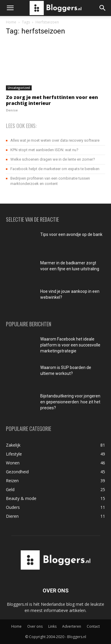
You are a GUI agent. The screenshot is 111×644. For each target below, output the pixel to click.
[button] (10, 8)
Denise (12, 110)
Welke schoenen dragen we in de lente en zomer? (53, 159)
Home (11, 22)
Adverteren (72, 626)
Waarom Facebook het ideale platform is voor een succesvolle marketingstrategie (70, 345)
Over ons (35, 626)
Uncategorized (19, 88)
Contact (93, 626)
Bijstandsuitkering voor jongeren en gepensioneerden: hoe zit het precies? (70, 402)
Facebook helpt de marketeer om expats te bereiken (55, 169)
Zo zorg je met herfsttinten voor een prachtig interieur (52, 100)
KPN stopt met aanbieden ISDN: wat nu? (44, 150)
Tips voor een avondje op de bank (71, 234)
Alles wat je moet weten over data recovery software (55, 140)
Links (52, 626)
